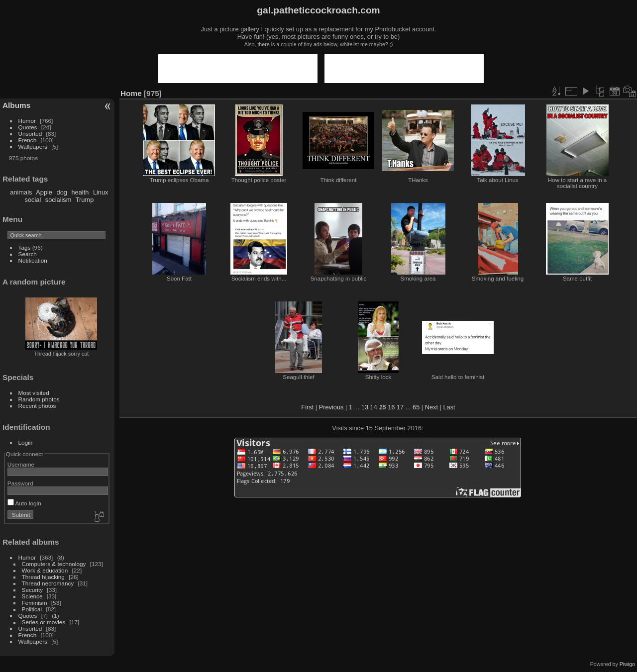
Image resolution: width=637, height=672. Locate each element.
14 (374, 407)
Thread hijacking (43, 577)
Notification (33, 260)
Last (449, 407)
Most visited (34, 393)
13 (365, 407)
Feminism (35, 603)
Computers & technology (54, 564)
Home (131, 93)
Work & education (45, 570)
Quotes (28, 127)
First (307, 407)
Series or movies (44, 622)
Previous (331, 407)
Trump (85, 200)
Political (32, 609)
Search (28, 254)
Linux (101, 192)
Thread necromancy (48, 583)
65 (416, 407)
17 (400, 407)
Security (33, 590)
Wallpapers (33, 146)
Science (32, 596)
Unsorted (30, 134)
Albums (16, 105)
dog (62, 192)
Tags (25, 247)
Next (431, 407)
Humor (27, 121)
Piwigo (627, 664)
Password (20, 483)
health (80, 192)
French (28, 140)
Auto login (24, 503)
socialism (58, 200)
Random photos (39, 399)
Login (26, 442)
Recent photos (37, 406)
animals (21, 192)
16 (391, 407)
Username (21, 464)
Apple (44, 192)
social (33, 200)
